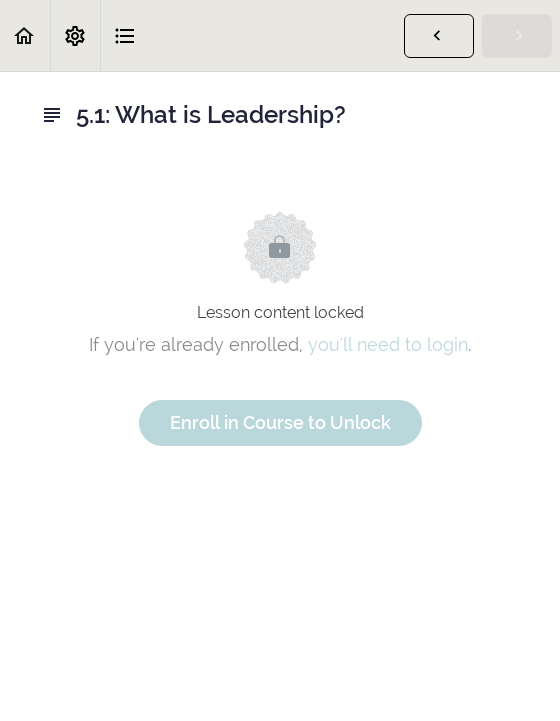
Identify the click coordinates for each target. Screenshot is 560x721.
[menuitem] (75, 35)
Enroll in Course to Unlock (280, 422)
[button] (25, 35)
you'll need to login (388, 344)
